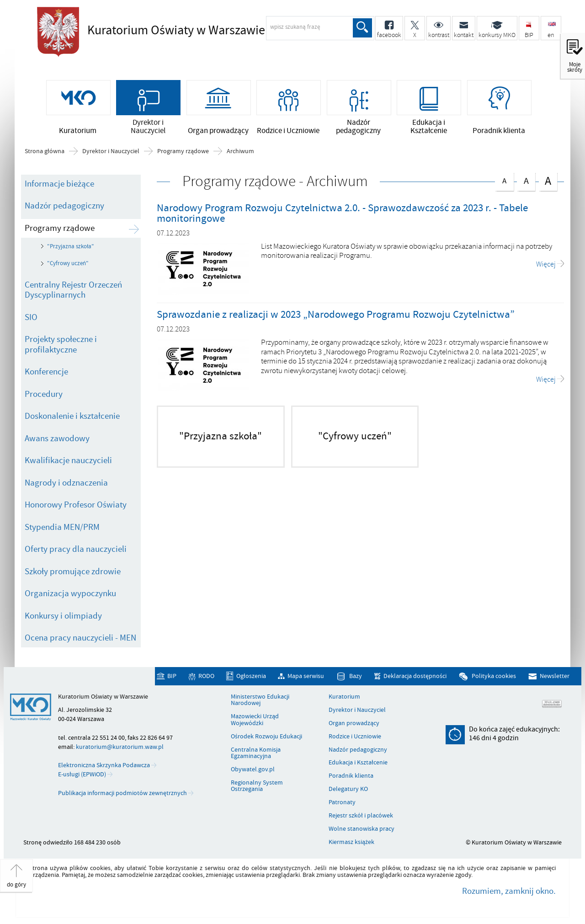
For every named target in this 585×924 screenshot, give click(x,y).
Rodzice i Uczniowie (355, 737)
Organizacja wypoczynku (70, 593)
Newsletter (555, 676)
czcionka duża (548, 181)
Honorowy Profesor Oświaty (76, 505)
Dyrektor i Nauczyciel (111, 151)
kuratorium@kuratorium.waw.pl (120, 747)
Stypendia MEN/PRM (62, 527)
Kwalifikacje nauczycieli (68, 460)
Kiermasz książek (351, 842)
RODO (206, 676)
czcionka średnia (526, 180)
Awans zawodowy (57, 438)
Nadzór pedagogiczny (64, 206)
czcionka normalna (504, 179)
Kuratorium (344, 697)
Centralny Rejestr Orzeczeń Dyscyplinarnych (73, 290)
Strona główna (45, 151)
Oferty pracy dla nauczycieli (76, 549)
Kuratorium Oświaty (176, 31)
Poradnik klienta (351, 776)
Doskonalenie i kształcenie (72, 416)
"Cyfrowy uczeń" (68, 263)
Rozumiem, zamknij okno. (509, 891)
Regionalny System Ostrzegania (257, 786)
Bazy (356, 676)
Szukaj (362, 28)
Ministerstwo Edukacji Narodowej (260, 700)
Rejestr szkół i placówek (361, 816)
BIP (172, 676)
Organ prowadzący (354, 723)
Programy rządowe (183, 151)
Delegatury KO (348, 789)
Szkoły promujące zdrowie (73, 571)
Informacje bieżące (59, 184)
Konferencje (46, 372)
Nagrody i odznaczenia (66, 483)
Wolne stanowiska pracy (362, 829)
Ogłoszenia (251, 676)
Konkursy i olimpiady (63, 616)
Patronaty (342, 802)
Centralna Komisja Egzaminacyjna (256, 753)
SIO (31, 317)
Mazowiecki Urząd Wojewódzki (255, 720)
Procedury (44, 394)
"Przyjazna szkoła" (71, 246)
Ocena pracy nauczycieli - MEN (80, 638)
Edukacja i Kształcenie (358, 763)
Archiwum (240, 151)
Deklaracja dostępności (415, 676)
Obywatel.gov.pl (253, 769)
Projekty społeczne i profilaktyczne (61, 344)
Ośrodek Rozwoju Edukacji (266, 737)
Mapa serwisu (306, 676)
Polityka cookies (494, 676)
